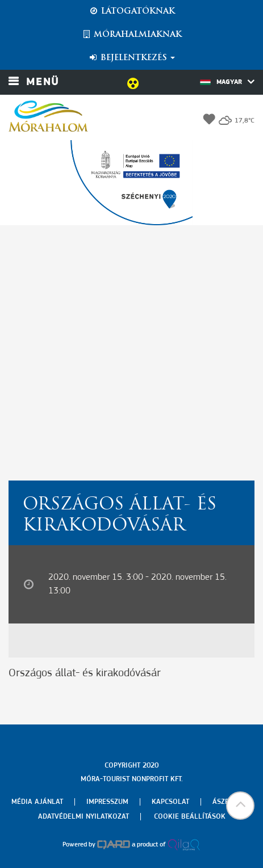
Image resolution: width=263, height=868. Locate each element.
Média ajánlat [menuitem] (37, 802)
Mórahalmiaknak (131, 35)
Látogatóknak (132, 11)
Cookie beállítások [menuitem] (190, 817)
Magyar (227, 82)
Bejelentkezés (131, 58)
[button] (240, 806)
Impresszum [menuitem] (107, 802)
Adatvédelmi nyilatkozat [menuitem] (84, 817)
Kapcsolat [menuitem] (170, 802)
